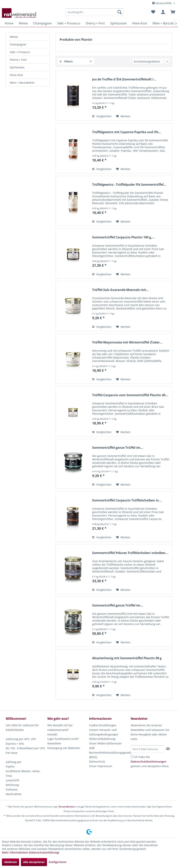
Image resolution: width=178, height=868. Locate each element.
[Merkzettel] (153, 12)
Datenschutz (97, 762)
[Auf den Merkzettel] (123, 116)
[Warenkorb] (172, 12)
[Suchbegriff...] (95, 12)
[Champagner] (43, 23)
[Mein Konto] (162, 12)
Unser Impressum (101, 766)
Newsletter (54, 743)
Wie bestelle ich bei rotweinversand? (60, 728)
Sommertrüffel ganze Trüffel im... (118, 448)
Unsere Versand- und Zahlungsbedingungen (104, 732)
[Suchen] (120, 12)
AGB (92, 748)
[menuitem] (95, 12)
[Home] (9, 23)
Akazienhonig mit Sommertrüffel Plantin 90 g (127, 658)
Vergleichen (102, 116)
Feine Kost (16, 75)
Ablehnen (11, 862)
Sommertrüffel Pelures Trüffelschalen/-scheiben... (130, 553)
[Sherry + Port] (95, 23)
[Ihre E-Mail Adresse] (147, 749)
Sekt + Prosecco (20, 52)
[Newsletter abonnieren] (168, 749)
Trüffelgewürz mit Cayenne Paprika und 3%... (127, 132)
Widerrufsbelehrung (102, 739)
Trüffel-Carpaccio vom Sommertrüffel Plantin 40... (130, 395)
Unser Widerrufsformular (105, 743)
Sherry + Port (18, 60)
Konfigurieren (58, 862)
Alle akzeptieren (34, 862)
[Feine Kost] (140, 23)
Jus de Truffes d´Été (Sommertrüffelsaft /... (124, 79)
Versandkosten (67, 807)
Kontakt (52, 734)
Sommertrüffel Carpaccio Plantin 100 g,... (123, 237)
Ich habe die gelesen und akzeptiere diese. (150, 762)
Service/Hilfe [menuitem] (162, 3)
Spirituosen (17, 67)
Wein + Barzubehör (22, 83)
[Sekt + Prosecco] (69, 23)
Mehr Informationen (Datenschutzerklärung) (30, 852)
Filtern (66, 61)
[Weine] (23, 23)
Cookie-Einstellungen (103, 725)
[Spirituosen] (119, 23)
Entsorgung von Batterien (64, 748)
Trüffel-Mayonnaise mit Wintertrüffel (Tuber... (127, 342)
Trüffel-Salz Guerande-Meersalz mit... (121, 290)
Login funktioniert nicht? (63, 739)
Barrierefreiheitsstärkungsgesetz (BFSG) (109, 755)
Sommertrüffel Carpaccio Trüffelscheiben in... (127, 500)
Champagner (18, 44)
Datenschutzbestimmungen (148, 762)
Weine (14, 37)
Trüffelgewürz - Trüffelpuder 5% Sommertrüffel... (129, 185)
